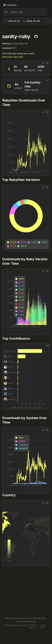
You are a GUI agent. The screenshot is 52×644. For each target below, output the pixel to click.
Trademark (9, 625)
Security (25, 625)
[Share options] (44, 63)
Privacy (17, 625)
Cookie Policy (43, 626)
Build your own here (13, 57)
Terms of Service (33, 626)
